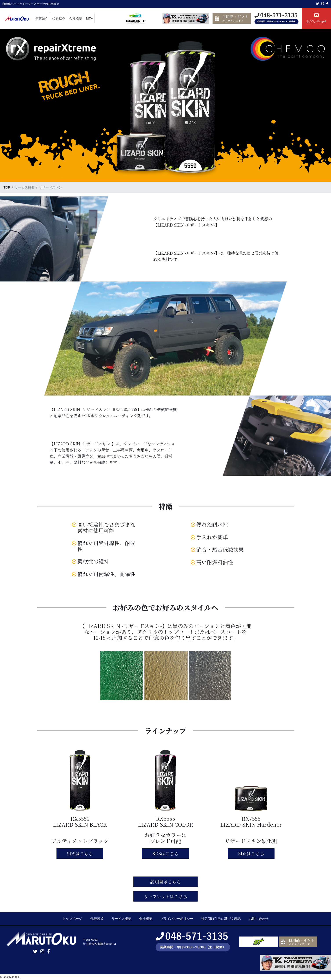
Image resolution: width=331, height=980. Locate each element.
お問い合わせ (316, 18)
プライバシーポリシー (177, 919)
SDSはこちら (80, 854)
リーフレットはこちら (165, 896)
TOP (7, 187)
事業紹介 (42, 18)
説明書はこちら (165, 882)
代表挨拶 (59, 18)
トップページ (72, 919)
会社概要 (76, 18)
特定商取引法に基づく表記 (221, 919)
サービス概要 (121, 919)
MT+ (89, 18)
